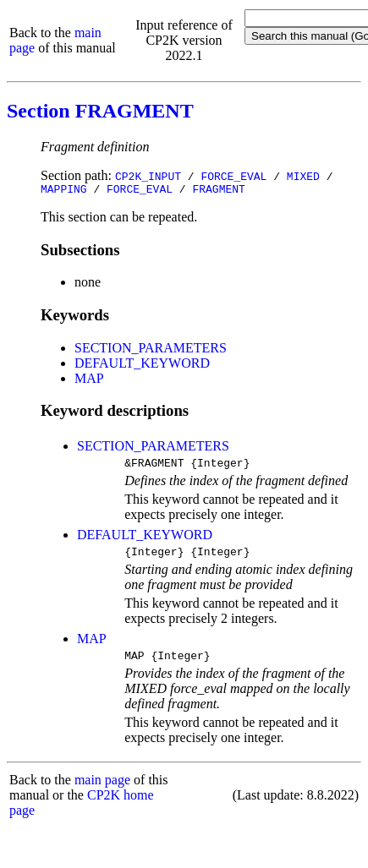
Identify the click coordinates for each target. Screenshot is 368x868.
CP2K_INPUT (148, 176)
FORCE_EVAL (233, 176)
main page (102, 790)
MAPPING (64, 191)
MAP (89, 381)
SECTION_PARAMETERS (151, 350)
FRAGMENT (218, 191)
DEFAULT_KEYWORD (142, 366)
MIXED (303, 176)
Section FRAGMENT (100, 111)
